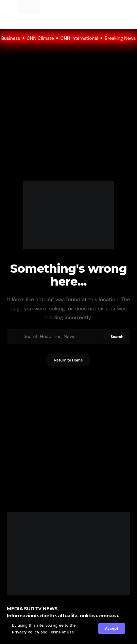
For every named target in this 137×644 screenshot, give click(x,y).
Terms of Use (61, 632)
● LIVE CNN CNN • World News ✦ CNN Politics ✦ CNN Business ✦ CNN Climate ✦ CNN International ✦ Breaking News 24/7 (68, 38)
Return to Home (68, 360)
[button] (112, 629)
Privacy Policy (26, 632)
